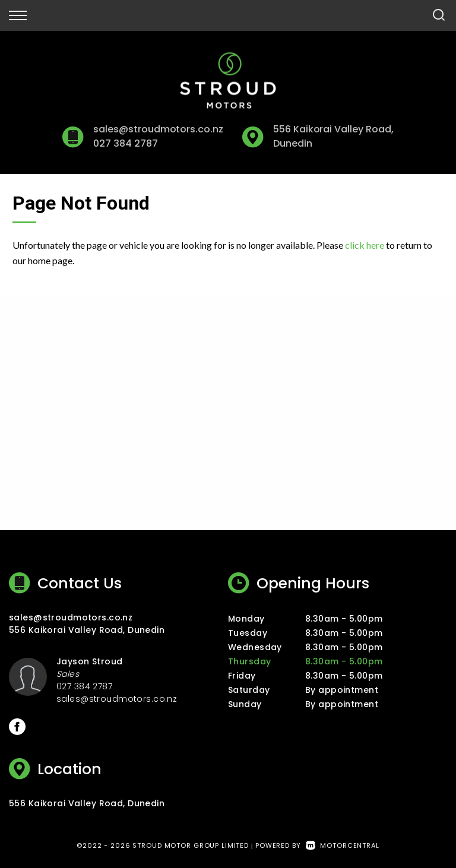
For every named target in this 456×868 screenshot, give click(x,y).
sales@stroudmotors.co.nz (158, 129)
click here (365, 245)
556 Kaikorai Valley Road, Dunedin (87, 630)
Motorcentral (343, 845)
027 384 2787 (125, 143)
